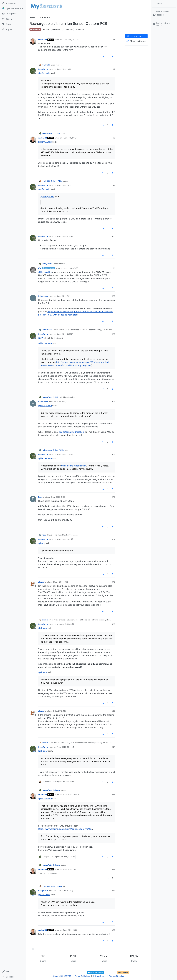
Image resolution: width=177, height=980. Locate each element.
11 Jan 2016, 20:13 (64, 891)
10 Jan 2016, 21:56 (60, 582)
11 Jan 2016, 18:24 (60, 711)
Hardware (35, 29)
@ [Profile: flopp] (42, 543)
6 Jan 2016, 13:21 (64, 454)
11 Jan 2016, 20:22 (70, 930)
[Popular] (13, 29)
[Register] (164, 15)
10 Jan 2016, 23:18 (64, 624)
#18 (114, 582)
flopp (40, 497)
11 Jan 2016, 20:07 (70, 869)
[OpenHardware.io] (13, 8)
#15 (114, 454)
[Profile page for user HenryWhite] (33, 71)
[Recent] (13, 19)
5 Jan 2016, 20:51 (64, 185)
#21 (114, 747)
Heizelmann (43, 296)
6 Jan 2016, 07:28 (71, 268)
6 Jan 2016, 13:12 (64, 402)
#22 (113, 794)
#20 (113, 711)
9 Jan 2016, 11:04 (64, 539)
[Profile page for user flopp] (33, 499)
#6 (114, 40)
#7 (114, 69)
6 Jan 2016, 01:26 (64, 236)
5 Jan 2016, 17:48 (69, 40)
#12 (114, 296)
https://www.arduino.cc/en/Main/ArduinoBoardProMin (65, 829)
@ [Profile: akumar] (43, 628)
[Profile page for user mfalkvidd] (33, 41)
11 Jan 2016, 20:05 (70, 794)
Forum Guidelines (82, 976)
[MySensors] (13, 3)
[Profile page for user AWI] (33, 270)
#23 (113, 869)
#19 (114, 624)
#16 (114, 497)
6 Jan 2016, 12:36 (64, 334)
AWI (40, 268)
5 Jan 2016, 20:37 (70, 138)
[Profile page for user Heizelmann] (33, 298)
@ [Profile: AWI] (41, 338)
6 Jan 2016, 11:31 (63, 296)
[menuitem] (164, 3)
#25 (113, 930)
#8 (114, 138)
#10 (114, 236)
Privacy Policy (99, 976)
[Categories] (13, 14)
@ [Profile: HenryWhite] (45, 142)
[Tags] (13, 24)
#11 (114, 268)
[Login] (164, 3)
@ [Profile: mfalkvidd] (44, 73)
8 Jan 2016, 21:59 (58, 497)
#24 (113, 891)
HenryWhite (43, 69)
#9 (114, 185)
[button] (13, 972)
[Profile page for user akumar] (33, 584)
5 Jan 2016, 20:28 (64, 69)
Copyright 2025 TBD (62, 976)
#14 (114, 402)
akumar (41, 582)
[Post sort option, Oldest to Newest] (136, 41)
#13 (114, 334)
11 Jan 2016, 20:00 (64, 747)
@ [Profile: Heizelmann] (45, 343)
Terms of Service (117, 976)
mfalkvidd (42, 40)
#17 (114, 539)
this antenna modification (71, 432)
